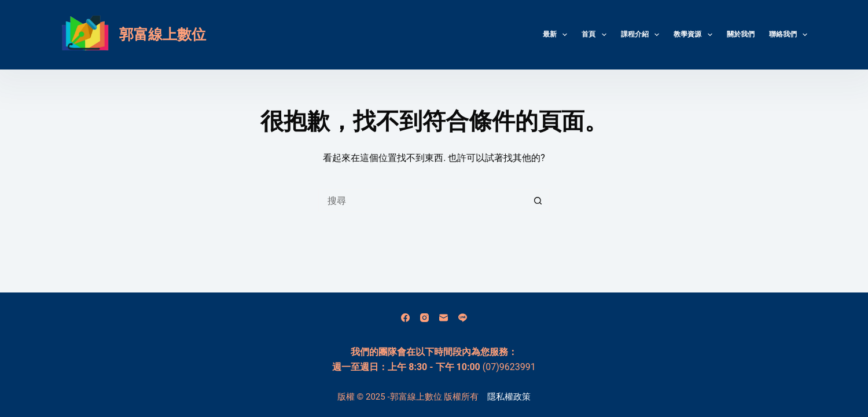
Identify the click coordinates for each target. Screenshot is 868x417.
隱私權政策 (509, 397)
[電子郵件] (444, 318)
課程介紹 (642, 35)
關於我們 (741, 34)
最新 (557, 35)
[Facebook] (405, 318)
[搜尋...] (422, 200)
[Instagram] (424, 318)
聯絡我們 (788, 35)
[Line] (463, 318)
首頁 (596, 35)
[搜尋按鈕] (538, 200)
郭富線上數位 (163, 34)
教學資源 (695, 35)
